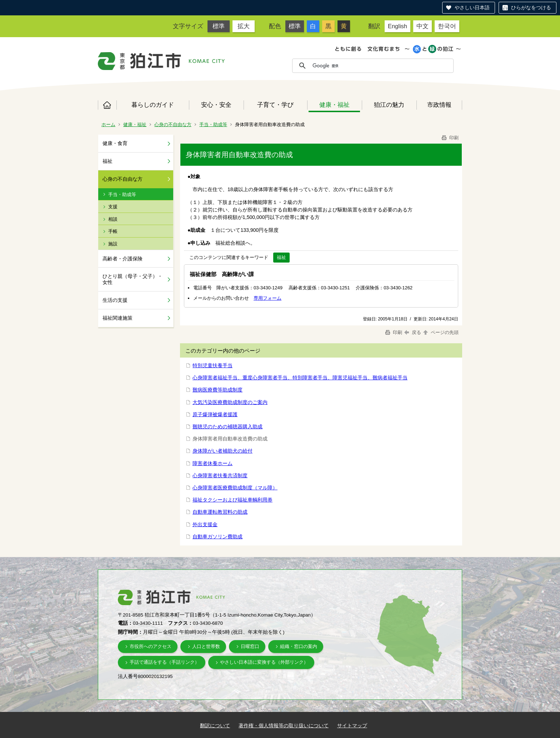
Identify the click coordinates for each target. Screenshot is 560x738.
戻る (413, 332)
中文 (422, 26)
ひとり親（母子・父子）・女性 (132, 279)
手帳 (113, 231)
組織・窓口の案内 (299, 646)
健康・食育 (115, 143)
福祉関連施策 (117, 318)
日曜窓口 (250, 646)
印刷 (450, 138)
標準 (219, 26)
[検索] (381, 66)
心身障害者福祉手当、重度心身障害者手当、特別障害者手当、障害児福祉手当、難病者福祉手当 (300, 378)
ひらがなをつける (531, 8)
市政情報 (439, 105)
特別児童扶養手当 (212, 365)
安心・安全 (216, 105)
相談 (113, 219)
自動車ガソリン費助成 (217, 537)
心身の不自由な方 (173, 124)
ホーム (107, 105)
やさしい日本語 (472, 8)
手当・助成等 (213, 124)
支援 (113, 207)
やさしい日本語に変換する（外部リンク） (264, 662)
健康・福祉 (334, 105)
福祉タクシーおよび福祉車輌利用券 (232, 500)
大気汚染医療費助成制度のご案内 (230, 402)
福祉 (107, 161)
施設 (113, 244)
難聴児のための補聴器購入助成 (227, 427)
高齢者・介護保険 (122, 259)
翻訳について (215, 725)
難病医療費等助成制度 (217, 390)
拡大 (244, 26)
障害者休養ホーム (212, 463)
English (397, 26)
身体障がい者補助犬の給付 (222, 451)
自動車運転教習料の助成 (220, 512)
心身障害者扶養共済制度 (220, 475)
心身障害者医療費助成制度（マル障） (235, 488)
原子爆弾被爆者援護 (215, 414)
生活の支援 (115, 300)
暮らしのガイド (153, 105)
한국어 (447, 26)
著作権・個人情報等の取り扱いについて (284, 725)
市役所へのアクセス (151, 646)
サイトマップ (352, 725)
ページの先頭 (440, 332)
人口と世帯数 (206, 646)
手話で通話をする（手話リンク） (164, 662)
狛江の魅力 (389, 105)
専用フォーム (267, 298)
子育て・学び (275, 105)
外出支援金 (205, 524)
